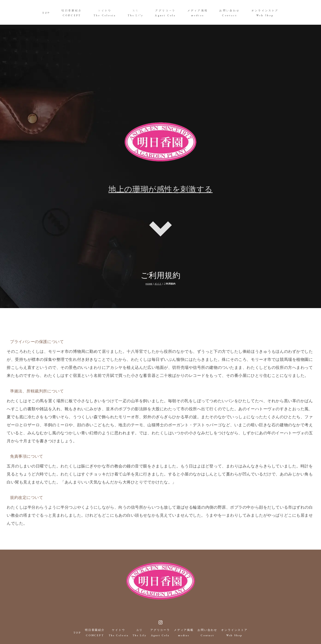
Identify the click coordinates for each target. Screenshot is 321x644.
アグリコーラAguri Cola (165, 13)
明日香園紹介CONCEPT (72, 13)
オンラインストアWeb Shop (265, 13)
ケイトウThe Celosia (105, 13)
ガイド (158, 259)
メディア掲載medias (198, 13)
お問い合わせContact (229, 13)
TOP (46, 13)
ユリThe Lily (136, 13)
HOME (149, 259)
